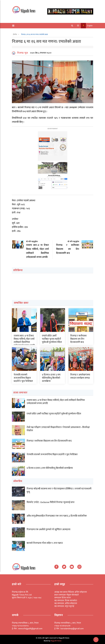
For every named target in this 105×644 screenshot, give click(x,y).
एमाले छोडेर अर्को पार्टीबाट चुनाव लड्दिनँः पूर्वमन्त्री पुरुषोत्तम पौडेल (52, 339)
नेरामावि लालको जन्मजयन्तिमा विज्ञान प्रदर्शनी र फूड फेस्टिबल (23, 378)
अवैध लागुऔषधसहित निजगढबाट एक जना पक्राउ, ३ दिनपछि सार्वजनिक (57, 516)
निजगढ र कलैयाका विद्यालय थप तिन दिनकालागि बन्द (78, 339)
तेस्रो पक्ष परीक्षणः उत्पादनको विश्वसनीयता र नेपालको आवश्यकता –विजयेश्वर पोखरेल (58, 429)
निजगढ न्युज (22, 53)
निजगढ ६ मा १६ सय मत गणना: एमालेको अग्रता (35, 34)
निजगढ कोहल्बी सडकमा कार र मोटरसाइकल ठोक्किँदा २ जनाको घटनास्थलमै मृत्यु (59, 490)
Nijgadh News (56, 641)
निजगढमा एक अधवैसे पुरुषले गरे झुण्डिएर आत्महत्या (48, 529)
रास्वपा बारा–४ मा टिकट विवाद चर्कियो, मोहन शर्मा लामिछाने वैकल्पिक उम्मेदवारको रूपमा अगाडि (24, 340)
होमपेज (15, 34)
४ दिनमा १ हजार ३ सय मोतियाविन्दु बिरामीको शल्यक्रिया (51, 378)
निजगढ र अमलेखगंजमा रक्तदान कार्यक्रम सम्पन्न (80, 376)
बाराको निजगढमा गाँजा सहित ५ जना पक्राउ (45, 543)
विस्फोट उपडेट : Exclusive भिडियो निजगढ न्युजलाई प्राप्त (50, 502)
